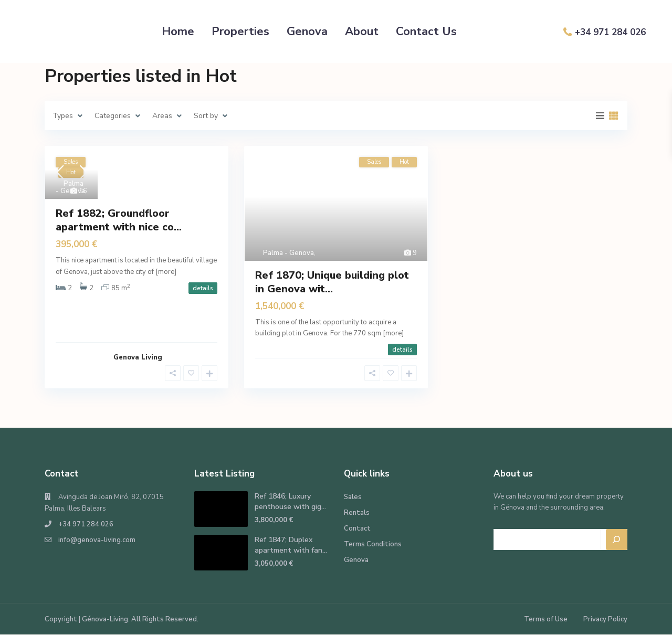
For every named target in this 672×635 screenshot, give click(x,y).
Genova (307, 31)
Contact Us (426, 31)
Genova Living (138, 357)
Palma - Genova (70, 187)
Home (178, 31)
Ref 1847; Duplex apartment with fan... (291, 545)
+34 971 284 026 (610, 32)
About (362, 31)
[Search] (617, 539)
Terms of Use (546, 619)
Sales (353, 497)
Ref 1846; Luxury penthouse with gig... (290, 501)
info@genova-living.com (97, 540)
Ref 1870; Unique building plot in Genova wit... (332, 282)
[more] (166, 272)
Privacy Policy (605, 619)
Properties (240, 31)
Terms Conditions (373, 544)
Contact (357, 528)
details (203, 288)
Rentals (357, 513)
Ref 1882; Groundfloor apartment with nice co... (119, 220)
